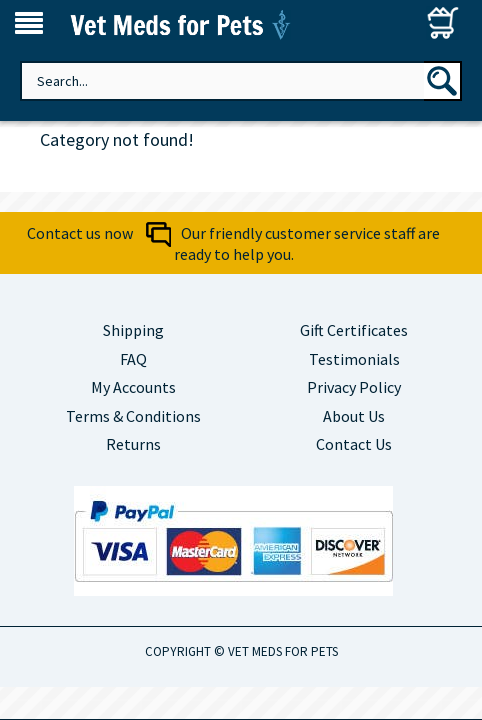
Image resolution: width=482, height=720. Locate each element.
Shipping (133, 330)
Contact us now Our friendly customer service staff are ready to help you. (233, 243)
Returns (133, 444)
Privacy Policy (354, 387)
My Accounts (133, 387)
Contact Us (354, 444)
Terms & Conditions (133, 416)
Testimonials (354, 359)
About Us (354, 416)
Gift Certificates (354, 330)
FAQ (133, 359)
